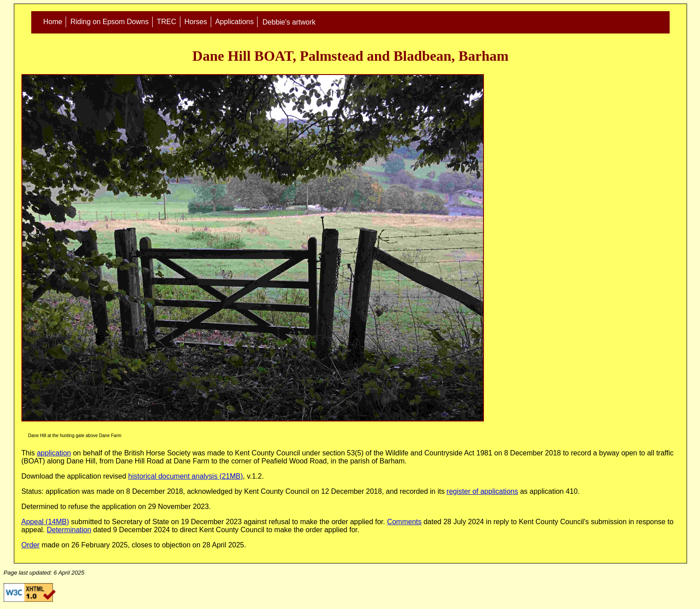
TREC (167, 22)
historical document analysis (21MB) (185, 476)
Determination (69, 530)
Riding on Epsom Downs (110, 22)
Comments (404, 522)
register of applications (482, 491)
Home (53, 22)
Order (31, 545)
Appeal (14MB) (45, 522)
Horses (196, 22)
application (54, 453)
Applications (234, 22)
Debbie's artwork (289, 22)
